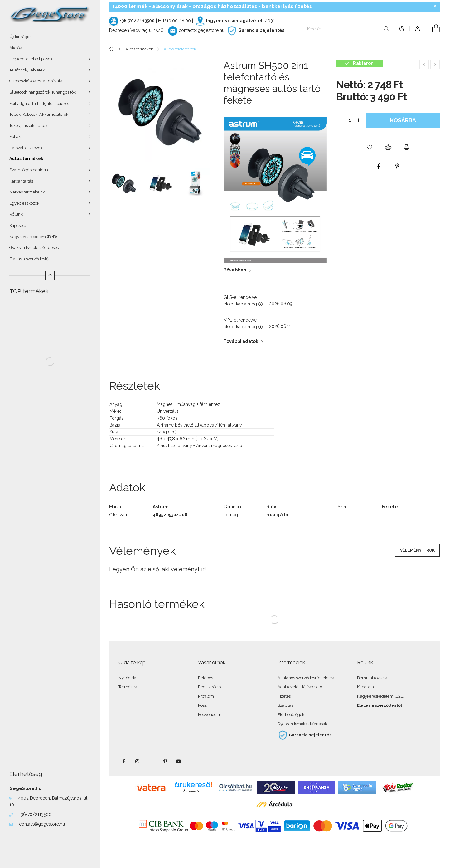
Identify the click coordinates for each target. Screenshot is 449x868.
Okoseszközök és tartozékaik (36, 81)
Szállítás (285, 705)
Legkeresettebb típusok (31, 59)
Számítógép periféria (29, 170)
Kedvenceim (210, 715)
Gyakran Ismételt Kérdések (34, 248)
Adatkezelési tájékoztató (300, 687)
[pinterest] (397, 166)
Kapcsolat (18, 225)
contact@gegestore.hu (42, 824)
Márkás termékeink (27, 192)
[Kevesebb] (50, 275)
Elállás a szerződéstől (30, 259)
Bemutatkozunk (372, 678)
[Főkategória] (112, 49)
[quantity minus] (341, 120)
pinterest (165, 761)
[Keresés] (347, 29)
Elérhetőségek (291, 715)
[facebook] (379, 166)
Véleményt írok (417, 550)
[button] (369, 147)
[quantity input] (350, 120)
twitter (151, 761)
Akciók (16, 48)
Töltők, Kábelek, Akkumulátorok (39, 114)
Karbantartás (21, 181)
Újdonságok (20, 37)
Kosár (203, 705)
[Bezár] (435, 6)
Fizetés (284, 696)
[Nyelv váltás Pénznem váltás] (402, 29)
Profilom (206, 696)
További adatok (241, 341)
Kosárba (403, 120)
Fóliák (15, 137)
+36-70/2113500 (35, 814)
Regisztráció (209, 687)
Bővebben (235, 270)
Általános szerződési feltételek (306, 678)
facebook (124, 761)
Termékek (128, 687)
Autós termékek (26, 159)
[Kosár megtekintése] (432, 29)
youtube (179, 761)
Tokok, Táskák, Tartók (28, 126)
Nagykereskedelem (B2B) (33, 237)
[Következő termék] (435, 65)
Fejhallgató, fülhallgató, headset (39, 103)
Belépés (205, 678)
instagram (138, 761)
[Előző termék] (424, 65)
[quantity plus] (358, 120)
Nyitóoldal (128, 678)
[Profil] (418, 29)
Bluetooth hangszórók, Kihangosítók (43, 92)
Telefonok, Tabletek (27, 70)
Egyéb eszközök (24, 203)
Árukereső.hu (193, 791)
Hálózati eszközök (26, 148)
